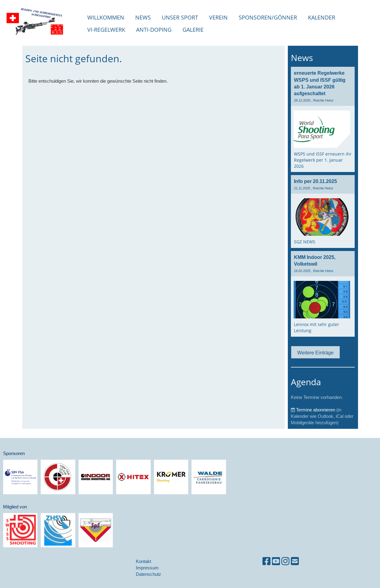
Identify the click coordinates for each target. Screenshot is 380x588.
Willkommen (106, 17)
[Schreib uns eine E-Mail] (295, 561)
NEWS (143, 17)
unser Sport (180, 17)
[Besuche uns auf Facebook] (266, 561)
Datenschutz (148, 574)
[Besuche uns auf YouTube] (276, 561)
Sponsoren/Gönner (268, 17)
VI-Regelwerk (106, 30)
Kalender (322, 17)
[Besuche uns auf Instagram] (285, 561)
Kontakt (143, 561)
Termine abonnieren (316, 410)
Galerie (193, 30)
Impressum (147, 568)
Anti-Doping (154, 30)
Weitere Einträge (315, 353)
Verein (218, 17)
